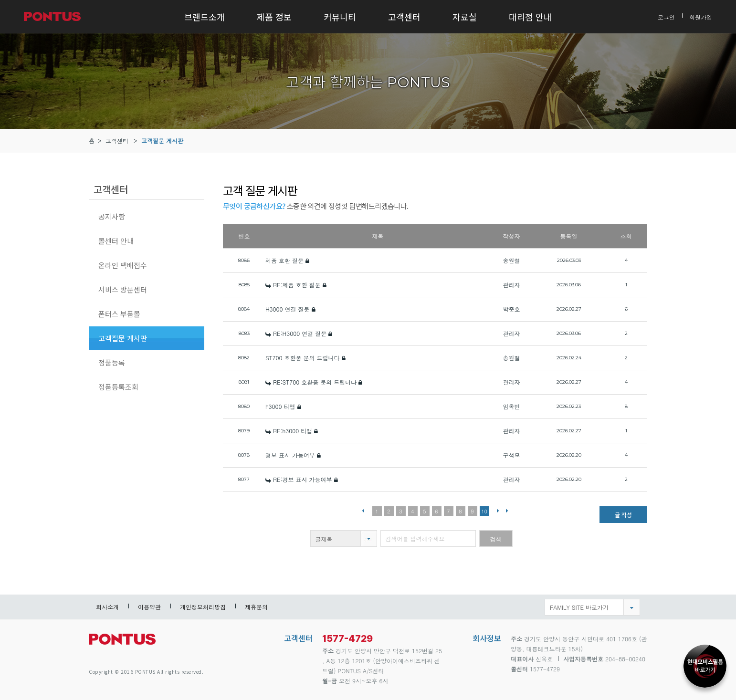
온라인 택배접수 (123, 265)
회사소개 (107, 607)
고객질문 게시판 (162, 141)
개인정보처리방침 (203, 607)
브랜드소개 (205, 17)
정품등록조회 (118, 387)
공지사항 (112, 216)
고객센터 (404, 17)
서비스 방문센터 (123, 289)
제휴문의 (256, 607)
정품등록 (112, 362)
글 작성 (623, 515)
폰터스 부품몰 (119, 314)
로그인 (666, 16)
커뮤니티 (340, 17)
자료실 (465, 17)
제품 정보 (274, 17)
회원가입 (701, 16)
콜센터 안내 (116, 241)
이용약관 (149, 607)
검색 (496, 539)
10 (484, 511)
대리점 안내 (530, 17)
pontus (122, 643)
